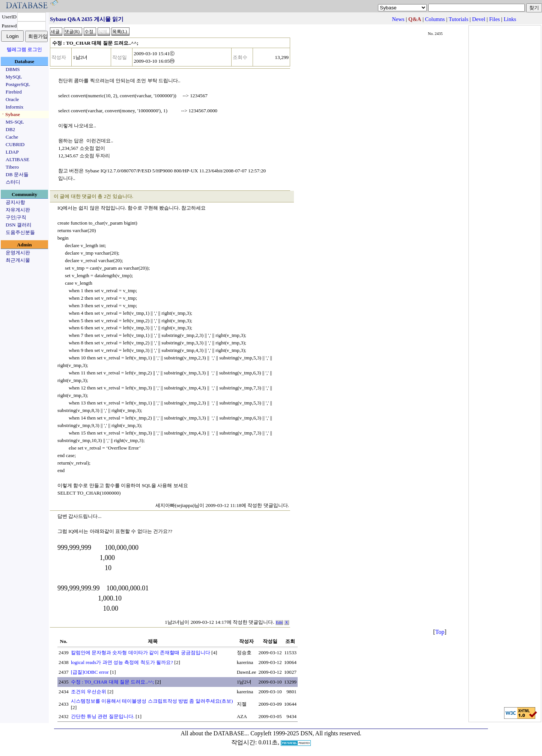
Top (440, 632)
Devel (479, 19)
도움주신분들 (20, 232)
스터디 (13, 182)
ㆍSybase (10, 114)
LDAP (12, 152)
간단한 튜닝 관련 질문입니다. (103, 716)
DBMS (13, 69)
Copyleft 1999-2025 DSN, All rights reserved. (306, 733)
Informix (14, 107)
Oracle (12, 99)
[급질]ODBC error (90, 672)
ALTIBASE (17, 159)
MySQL (14, 77)
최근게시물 (18, 260)
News (398, 19)
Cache (12, 137)
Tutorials (458, 19)
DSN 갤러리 (19, 225)
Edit (279, 622)
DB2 (10, 129)
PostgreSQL (18, 84)
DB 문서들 (17, 174)
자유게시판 (18, 210)
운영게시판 (18, 253)
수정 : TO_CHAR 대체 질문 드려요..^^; (112, 682)
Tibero (12, 167)
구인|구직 (16, 217)
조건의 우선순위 (89, 692)
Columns (435, 19)
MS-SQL (15, 122)
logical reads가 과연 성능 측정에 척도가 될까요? (122, 662)
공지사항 (15, 202)
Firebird (14, 92)
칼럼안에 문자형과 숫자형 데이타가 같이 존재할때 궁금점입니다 (141, 653)
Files (495, 19)
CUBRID (15, 144)
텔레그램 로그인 (24, 49)
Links (510, 19)
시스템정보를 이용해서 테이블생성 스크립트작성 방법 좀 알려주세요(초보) (152, 701)
